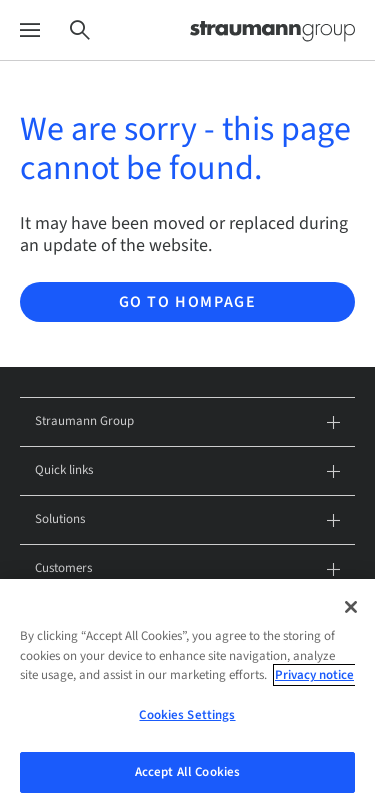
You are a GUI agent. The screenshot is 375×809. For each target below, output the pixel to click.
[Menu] (30, 30)
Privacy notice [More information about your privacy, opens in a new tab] (314, 681)
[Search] (80, 30)
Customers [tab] (187, 569)
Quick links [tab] (187, 471)
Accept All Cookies (187, 777)
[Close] (351, 612)
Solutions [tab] (187, 520)
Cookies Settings (187, 720)
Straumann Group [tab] (187, 422)
